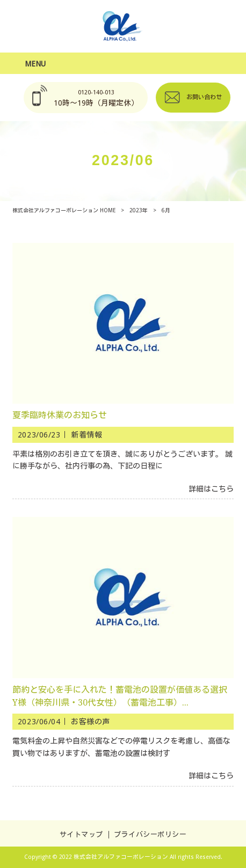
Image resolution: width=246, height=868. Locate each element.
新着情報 (86, 435)
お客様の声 (91, 722)
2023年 (139, 210)
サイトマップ (81, 834)
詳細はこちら (211, 489)
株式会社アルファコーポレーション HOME (64, 210)
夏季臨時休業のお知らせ (60, 415)
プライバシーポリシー (150, 834)
